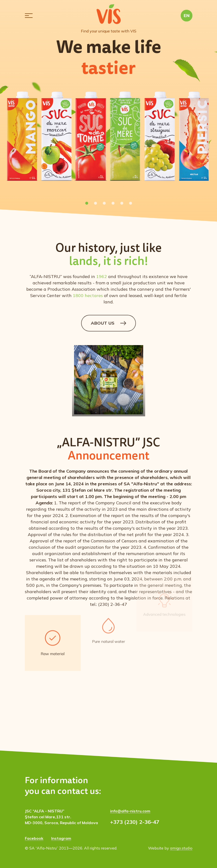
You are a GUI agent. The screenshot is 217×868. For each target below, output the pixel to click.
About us (108, 323)
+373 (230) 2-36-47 (135, 822)
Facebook (34, 838)
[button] (29, 16)
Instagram (61, 838)
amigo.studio (181, 848)
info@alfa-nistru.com (130, 811)
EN (187, 15)
